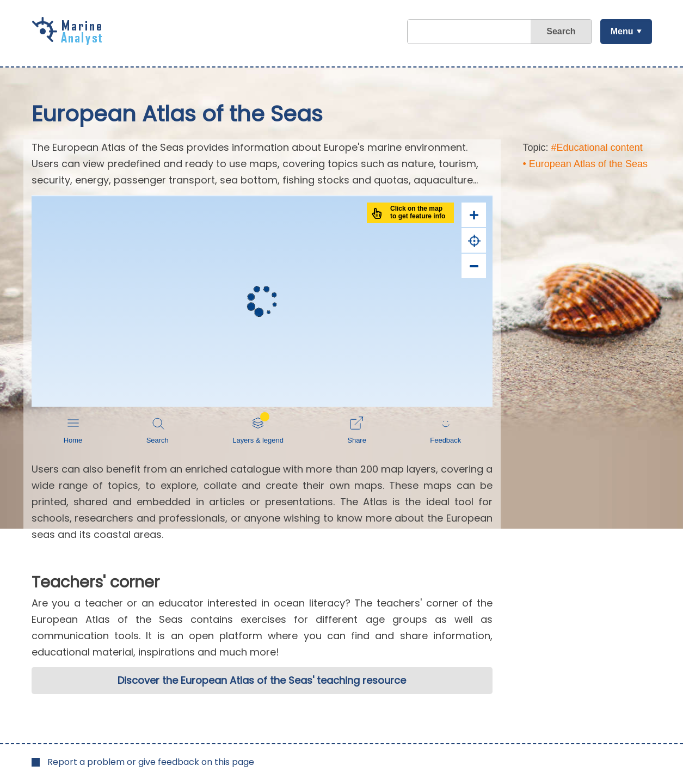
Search (561, 31)
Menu (622, 31)
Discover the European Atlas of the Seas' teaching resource (262, 680)
